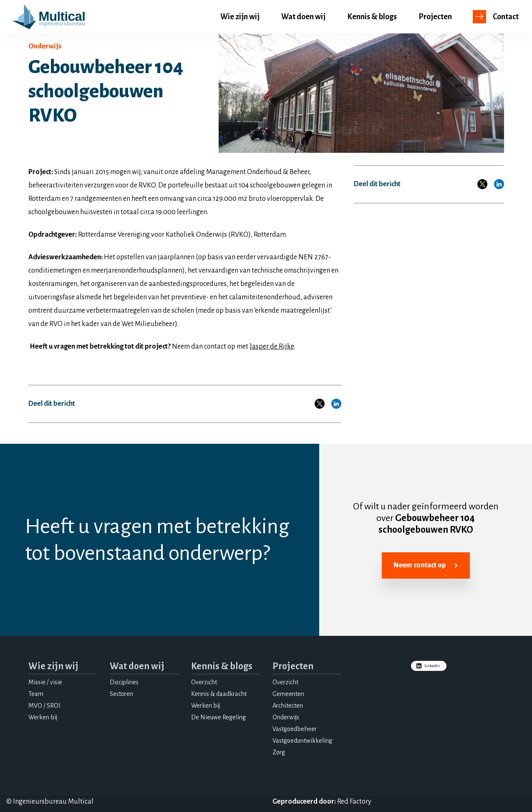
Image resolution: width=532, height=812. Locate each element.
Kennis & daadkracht (219, 694)
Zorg (279, 752)
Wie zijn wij (240, 17)
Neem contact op (426, 566)
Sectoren (121, 694)
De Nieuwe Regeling (218, 717)
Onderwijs (286, 717)
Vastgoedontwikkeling (302, 741)
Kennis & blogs (372, 17)
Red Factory (354, 802)
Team (36, 694)
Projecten (435, 17)
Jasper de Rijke (272, 347)
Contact (506, 17)
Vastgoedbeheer (295, 729)
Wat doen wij (303, 17)
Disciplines (124, 682)
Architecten (288, 706)
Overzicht (204, 682)
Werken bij (43, 717)
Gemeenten (288, 694)
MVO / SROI (44, 706)
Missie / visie (45, 682)
